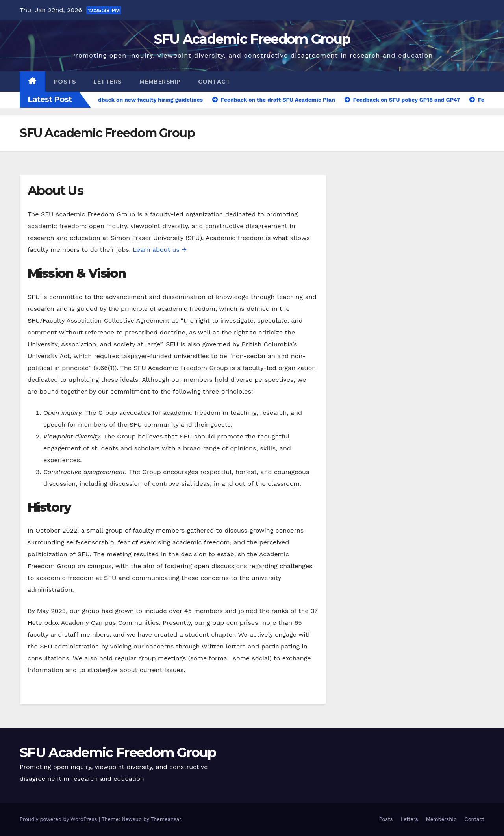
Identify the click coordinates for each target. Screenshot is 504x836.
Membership (160, 82)
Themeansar (166, 819)
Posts (65, 82)
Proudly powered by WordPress (59, 819)
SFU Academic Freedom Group (252, 39)
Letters (108, 82)
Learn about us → (159, 250)
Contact (214, 82)
